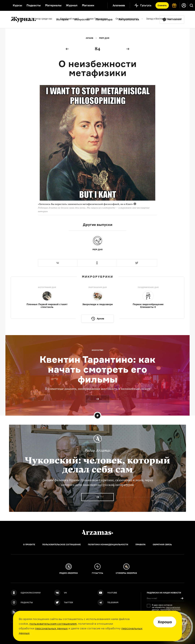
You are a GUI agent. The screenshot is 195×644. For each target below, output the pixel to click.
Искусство (82, 19)
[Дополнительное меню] (101, 5)
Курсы (17, 5)
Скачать (162, 5)
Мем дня (104, 38)
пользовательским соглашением (53, 624)
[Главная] (97, 532)
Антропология (129, 19)
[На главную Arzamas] (4, 5)
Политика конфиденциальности (108, 545)
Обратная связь (162, 545)
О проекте (29, 545)
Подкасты (34, 5)
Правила (140, 545)
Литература (104, 19)
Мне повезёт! (174, 19)
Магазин (88, 5)
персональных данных (51, 628)
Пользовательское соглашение (61, 545)
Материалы (53, 5)
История (62, 19)
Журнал (72, 5)
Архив (89, 38)
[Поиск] (191, 5)
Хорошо (165, 622)
